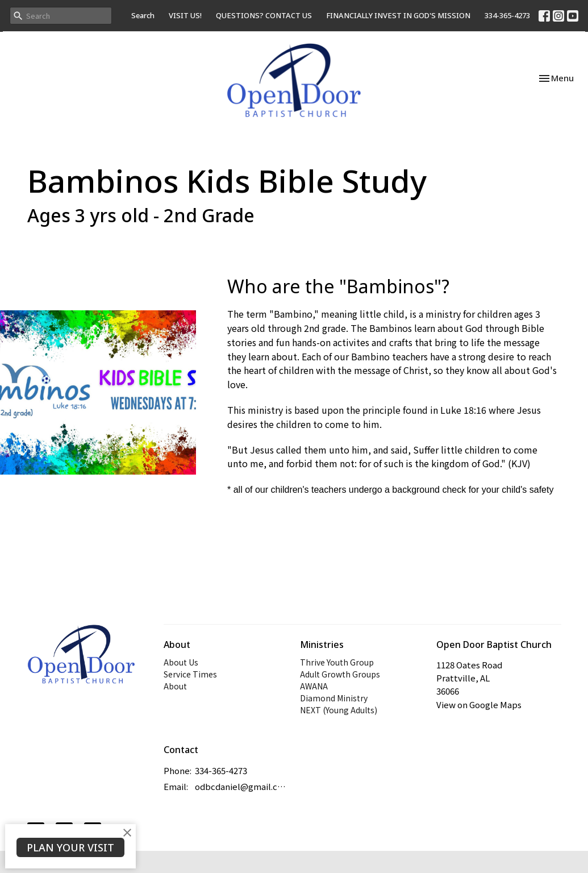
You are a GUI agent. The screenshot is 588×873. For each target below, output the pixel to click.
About (175, 686)
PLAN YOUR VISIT (70, 847)
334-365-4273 (507, 15)
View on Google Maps (479, 704)
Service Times (190, 674)
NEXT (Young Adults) (339, 710)
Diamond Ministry (334, 698)
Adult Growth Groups (340, 674)
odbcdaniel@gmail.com (242, 786)
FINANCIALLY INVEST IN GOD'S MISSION (398, 15)
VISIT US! (185, 15)
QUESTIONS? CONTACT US (264, 15)
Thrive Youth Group (337, 662)
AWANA (314, 686)
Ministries (322, 645)
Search (143, 15)
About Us (181, 662)
